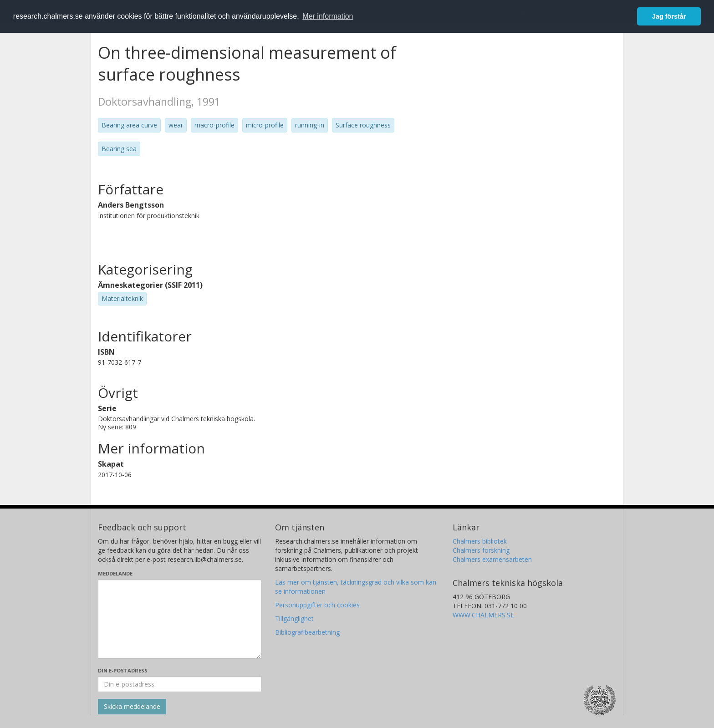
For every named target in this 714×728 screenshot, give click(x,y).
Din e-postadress (123, 670)
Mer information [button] (328, 16)
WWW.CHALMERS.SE (483, 615)
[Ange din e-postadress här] (180, 684)
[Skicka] (132, 707)
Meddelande (115, 573)
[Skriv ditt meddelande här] (180, 619)
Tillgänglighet (294, 619)
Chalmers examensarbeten (492, 559)
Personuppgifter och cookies (317, 605)
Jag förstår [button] (669, 16)
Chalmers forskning (481, 550)
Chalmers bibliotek (480, 541)
